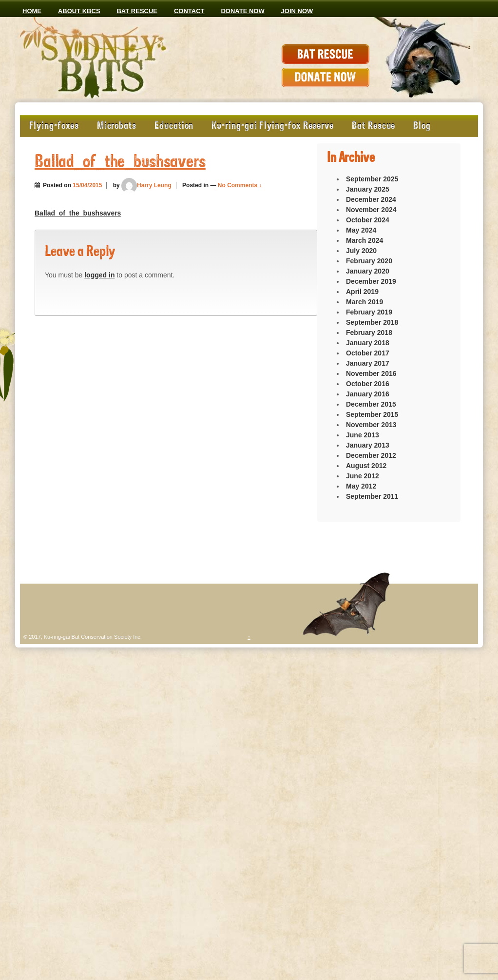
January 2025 (368, 189)
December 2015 (371, 404)
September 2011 (372, 496)
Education (174, 126)
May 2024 (361, 230)
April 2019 (362, 292)
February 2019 (369, 312)
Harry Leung (146, 185)
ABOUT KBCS (79, 11)
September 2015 (372, 414)
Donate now (242, 11)
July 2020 (361, 251)
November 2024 (371, 210)
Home (32, 11)
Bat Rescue (137, 11)
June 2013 (363, 435)
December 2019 (371, 281)
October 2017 (368, 353)
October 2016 (368, 384)
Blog (422, 126)
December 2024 (371, 199)
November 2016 (371, 373)
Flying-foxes (54, 126)
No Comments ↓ (240, 185)
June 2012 (363, 476)
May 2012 (361, 486)
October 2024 (368, 220)
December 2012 (371, 455)
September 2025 (372, 179)
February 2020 (369, 261)
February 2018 (369, 333)
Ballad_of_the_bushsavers (120, 163)
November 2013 (371, 425)
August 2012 (366, 466)
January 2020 (368, 271)
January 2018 (368, 343)
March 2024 (364, 240)
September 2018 (372, 322)
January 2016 (368, 394)
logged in (99, 275)
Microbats (117, 126)
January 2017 (368, 363)
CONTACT (189, 11)
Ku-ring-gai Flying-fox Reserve (273, 126)
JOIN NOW (297, 11)
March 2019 (364, 302)
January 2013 (368, 445)
